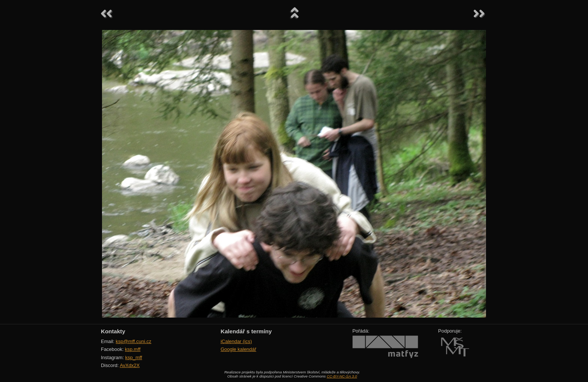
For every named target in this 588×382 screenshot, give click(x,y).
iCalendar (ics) (236, 341)
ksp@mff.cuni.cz (134, 341)
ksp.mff (133, 349)
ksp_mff (134, 357)
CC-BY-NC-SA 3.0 (342, 376)
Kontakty (113, 331)
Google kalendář (238, 349)
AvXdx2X (130, 365)
